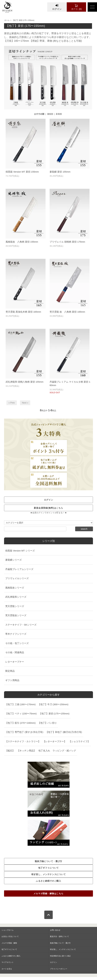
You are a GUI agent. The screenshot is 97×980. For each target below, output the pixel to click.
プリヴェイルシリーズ (17, 578)
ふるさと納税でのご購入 (11, 956)
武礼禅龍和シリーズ (16, 597)
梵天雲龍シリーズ (15, 606)
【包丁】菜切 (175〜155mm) (23, 20)
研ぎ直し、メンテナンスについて (63, 949)
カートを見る (7, 969)
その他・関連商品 (15, 652)
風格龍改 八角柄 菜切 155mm (22, 242)
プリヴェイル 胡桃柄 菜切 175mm (67, 242)
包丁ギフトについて (9, 949)
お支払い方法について (10, 936)
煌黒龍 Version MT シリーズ (20, 551)
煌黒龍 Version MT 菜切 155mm (22, 172)
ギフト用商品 (12, 680)
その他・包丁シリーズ (17, 643)
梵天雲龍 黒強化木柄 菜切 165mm (23, 312)
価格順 (50, 114)
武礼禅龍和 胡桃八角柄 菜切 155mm (25, 382)
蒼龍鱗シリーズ (13, 560)
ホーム (7, 20)
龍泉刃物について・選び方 (60, 943)
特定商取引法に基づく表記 (60, 956)
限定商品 (10, 671)
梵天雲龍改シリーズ (16, 615)
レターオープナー (15, 662)
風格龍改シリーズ (15, 588)
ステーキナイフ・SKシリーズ (21, 625)
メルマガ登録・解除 (9, 943)
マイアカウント (8, 962)
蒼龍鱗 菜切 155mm (60, 172)
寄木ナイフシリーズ (16, 634)
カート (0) (76, 7)
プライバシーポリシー (59, 969)
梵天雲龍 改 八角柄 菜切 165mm (67, 312)
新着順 (59, 114)
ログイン (57, 7)
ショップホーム (8, 930)
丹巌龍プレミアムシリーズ (19, 569)
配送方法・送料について (59, 936)
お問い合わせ (55, 930)
